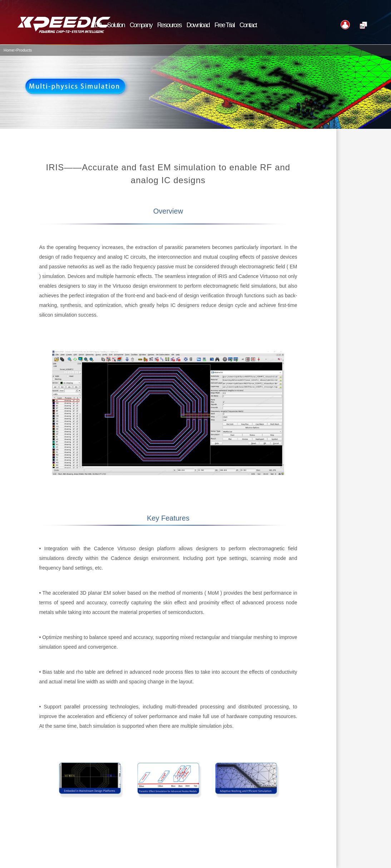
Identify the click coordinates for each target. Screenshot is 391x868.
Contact (248, 25)
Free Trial (224, 25)
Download (198, 25)
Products (24, 50)
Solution (116, 25)
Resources (169, 25)
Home (9, 50)
